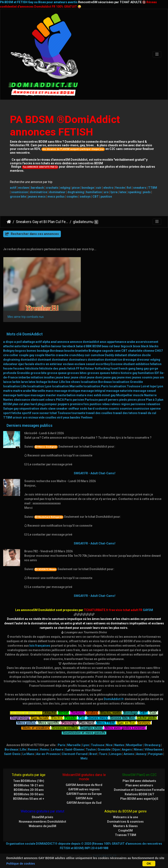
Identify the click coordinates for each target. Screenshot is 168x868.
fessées (19, 368)
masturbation (66, 395)
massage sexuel (145, 391)
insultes (49, 377)
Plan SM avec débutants (139, 781)
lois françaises (40, 646)
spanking (135, 192)
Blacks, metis (111, 712)
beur (117, 346)
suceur (44, 413)
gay (146, 368)
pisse (76, 188)
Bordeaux (57, 351)
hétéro (115, 373)
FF (78, 368)
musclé (138, 395)
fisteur (90, 368)
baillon (46, 346)
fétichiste (32, 368)
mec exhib (94, 395)
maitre (8, 391)
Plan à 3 (151, 400)
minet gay (109, 395)
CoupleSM (125, 830)
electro (108, 188)
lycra (114, 192)
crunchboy (76, 355)
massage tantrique (16, 395)
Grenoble (23, 373)
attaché (8, 346)
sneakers (140, 188)
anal (54, 342)
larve (24, 382)
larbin (16, 382)
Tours (103, 754)
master (51, 395)
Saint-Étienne (74, 749)
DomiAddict (9, 222)
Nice (109, 745)
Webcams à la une (126, 817)
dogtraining (76, 192)
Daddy (109, 355)
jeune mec (124, 377)
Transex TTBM (126, 835)
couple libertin (45, 355)
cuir (99, 188)
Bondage (131, 712)
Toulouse (64, 413)
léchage (42, 382)
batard (81, 346)
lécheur (53, 382)
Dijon (116, 749)
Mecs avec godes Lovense (125, 727)
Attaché (50, 712)
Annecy (141, 754)
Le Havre (57, 749)
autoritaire (22, 346)
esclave (24, 188)
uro (106, 192)
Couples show (91, 727)
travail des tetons (125, 413)
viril (60, 417)
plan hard (30, 404)
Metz (84, 758)
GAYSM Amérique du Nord (84, 785)
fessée (120, 188)
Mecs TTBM (106, 722)
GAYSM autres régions (84, 789)
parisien (78, 400)
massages (38, 395)
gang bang (136, 368)
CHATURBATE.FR (104, 856)
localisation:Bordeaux (96, 382)
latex (123, 192)
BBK (89, 346)
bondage (88, 188)
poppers (64, 404)
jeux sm (159, 377)
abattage (29, 342)
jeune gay (110, 377)
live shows (73, 382)
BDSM (97, 346)
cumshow (97, 355)
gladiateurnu (83, 222)
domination (96, 360)
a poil (18, 342)
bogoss (21, 351)
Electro (57, 717)
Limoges (115, 754)
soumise (126, 409)
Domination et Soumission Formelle (139, 790)
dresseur (143, 360)
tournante (78, 413)
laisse (7, 382)
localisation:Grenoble (128, 382)
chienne (149, 351)
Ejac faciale (40, 717)
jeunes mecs (37, 197)
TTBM (153, 188)
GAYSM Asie (84, 798)
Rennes (33, 749)
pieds (147, 192)
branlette (82, 351)
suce (35, 413)
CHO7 (159, 351)
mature (81, 395)
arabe (131, 342)
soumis (114, 409)
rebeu (106, 404)
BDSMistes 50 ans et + (29, 799)
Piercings (69, 722)
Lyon (160, 386)
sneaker (62, 409)
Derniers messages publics (29, 426)
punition (106, 197)
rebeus (115, 404)
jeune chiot (79, 377)
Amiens (129, 754)
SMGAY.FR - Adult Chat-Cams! (95, 473)
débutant (121, 355)
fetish (71, 368)
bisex (137, 346)
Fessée (70, 717)
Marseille (38, 391)
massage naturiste (119, 391)
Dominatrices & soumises (125, 822)
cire (6, 355)
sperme (155, 409)
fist (129, 188)
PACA (60, 400)
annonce (63, 342)
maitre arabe (22, 391)
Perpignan (155, 754)
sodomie (101, 409)
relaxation (153, 404)
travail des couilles (99, 413)
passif (103, 400)
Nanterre (150, 395)
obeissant (38, 400)
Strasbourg (152, 745)
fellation (156, 364)
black (145, 346)
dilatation (134, 355)
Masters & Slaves (126, 826)
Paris (68, 400)
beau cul (107, 346)
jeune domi (95, 377)
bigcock (127, 346)
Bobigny (9, 351)
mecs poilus (56, 197)
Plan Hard (86, 722)
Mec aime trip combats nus (26, 317)
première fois (79, 404)
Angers (127, 749)
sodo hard (87, 409)
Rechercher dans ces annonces (32, 234)
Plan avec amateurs (139, 785)
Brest (93, 754)
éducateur (10, 364)
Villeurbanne (154, 749)
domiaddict (29, 360)
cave (117, 351)
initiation (37, 377)
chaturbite (135, 351)
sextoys (85, 197)
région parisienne (133, 404)
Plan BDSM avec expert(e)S (139, 799)
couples (72, 197)
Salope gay (11, 409)
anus (103, 342)
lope (153, 386)
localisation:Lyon (39, 386)
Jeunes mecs (97, 717)
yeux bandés (72, 417)
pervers (113, 400)
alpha (46, 342)
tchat (53, 413)
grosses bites (77, 373)
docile (146, 355)
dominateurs (78, 360)
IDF (157, 373)
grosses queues (99, 373)
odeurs (50, 400)
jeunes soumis (142, 377)
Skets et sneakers (36, 727)
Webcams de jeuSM (42, 826)
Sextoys (144, 722)
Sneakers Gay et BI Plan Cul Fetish (42, 222)
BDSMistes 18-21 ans (29, 785)
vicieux (33, 417)
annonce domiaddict (85, 342)
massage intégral (93, 391)
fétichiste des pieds (53, 368)
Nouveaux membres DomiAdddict (42, 822)
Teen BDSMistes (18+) (29, 781)
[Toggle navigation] (157, 54)
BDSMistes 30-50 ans (29, 794)
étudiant (129, 364)
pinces (132, 400)
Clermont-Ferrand (75, 754)
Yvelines (87, 417)
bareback (37, 188)
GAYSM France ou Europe (84, 794)
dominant (44, 360)
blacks (154, 346)
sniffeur (74, 409)
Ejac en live (126, 722)
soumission (20, 192)
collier (14, 355)
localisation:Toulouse (125, 386)
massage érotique (67, 391)
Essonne (117, 364)
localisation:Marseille (67, 386)
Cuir (153, 712)
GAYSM (148, 610)
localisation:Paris (96, 386)
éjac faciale (26, 364)
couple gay (27, 355)
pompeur (51, 404)
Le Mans (28, 754)
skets (44, 409)
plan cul (18, 404)
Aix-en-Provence (48, 754)
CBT (96, 197)
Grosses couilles (65, 727)
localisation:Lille (15, 386)
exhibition (142, 364)
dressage (129, 360)
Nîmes (138, 749)
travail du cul (147, 413)
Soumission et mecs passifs (84, 732)
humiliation (94, 192)
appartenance (117, 342)
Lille (62, 382)
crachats (52, 188)
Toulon (91, 749)
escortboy (103, 364)
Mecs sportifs (49, 722)
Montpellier (124, 395)
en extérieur (54, 364)
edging (65, 188)
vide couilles (48, 417)
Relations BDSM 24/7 (139, 794)
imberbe (24, 377)
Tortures (78, 712)
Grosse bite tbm (123, 717)
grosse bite (18, 197)
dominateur (57, 192)
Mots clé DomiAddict (25, 334)
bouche (69, 351)
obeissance (22, 400)
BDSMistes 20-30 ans (29, 790)
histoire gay (129, 373)
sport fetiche (12, 413)
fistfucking (102, 368)
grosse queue (57, 373)
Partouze (91, 400)
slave (52, 409)
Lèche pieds (147, 717)
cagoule (108, 351)
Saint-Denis (12, 754)
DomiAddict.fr (114, 699)
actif (13, 188)
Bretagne (95, 351)
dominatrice (38, 192)
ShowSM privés (42, 817)
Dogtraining (20, 717)
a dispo (8, 342)
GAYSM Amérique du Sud (84, 803)
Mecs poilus (26, 722)
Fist (82, 717)
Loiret (145, 386)
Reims (45, 749)
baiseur (56, 346)
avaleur (35, 346)
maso (50, 391)
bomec (31, 351)
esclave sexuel (85, 364)
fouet (114, 368)
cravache (62, 355)
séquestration (29, 409)
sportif (27, 413)
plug (41, 404)
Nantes (8, 400)
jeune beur (63, 377)
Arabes (92, 712)
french (123, 368)
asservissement (147, 342)
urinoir (17, 417)
